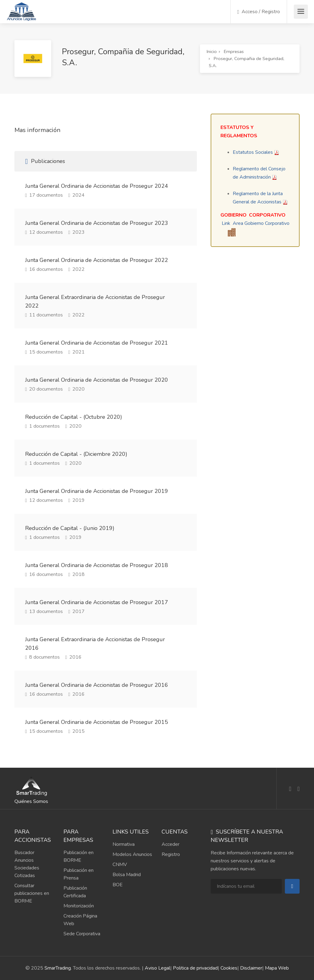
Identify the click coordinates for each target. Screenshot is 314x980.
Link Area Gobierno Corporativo (256, 223)
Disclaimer (251, 968)
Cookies (229, 968)
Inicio (212, 51)
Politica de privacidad (195, 968)
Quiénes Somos (31, 801)
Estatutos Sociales (253, 152)
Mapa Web (277, 968)
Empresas (234, 51)
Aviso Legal (157, 968)
